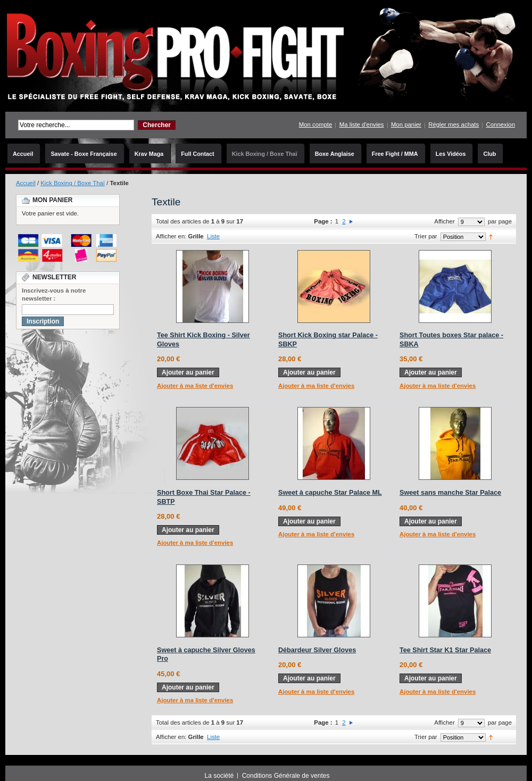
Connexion (501, 124)
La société (219, 776)
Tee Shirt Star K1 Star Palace (445, 650)
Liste (213, 236)
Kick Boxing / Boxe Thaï (73, 183)
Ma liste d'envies (362, 124)
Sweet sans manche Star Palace (450, 493)
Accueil (26, 183)
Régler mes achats (454, 124)
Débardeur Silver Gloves (317, 650)
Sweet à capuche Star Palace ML (330, 493)
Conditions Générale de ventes (286, 776)
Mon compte (316, 124)
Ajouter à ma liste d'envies (195, 386)
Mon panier (406, 124)
